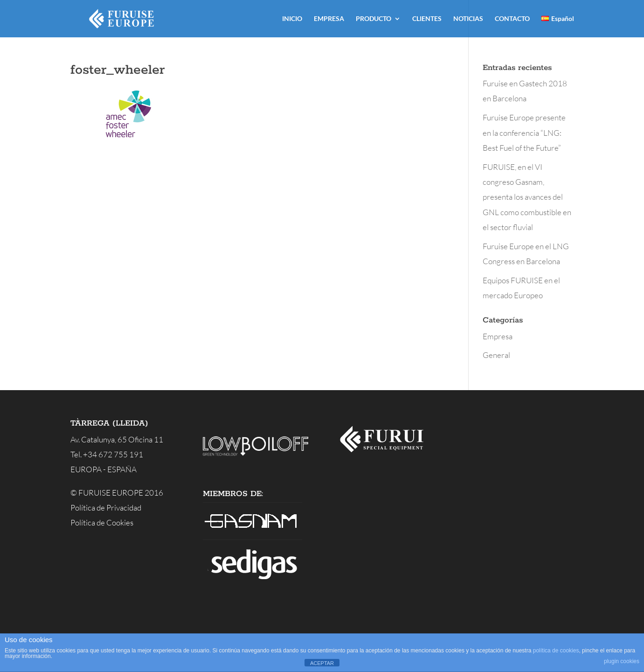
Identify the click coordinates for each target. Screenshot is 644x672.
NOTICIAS (468, 19)
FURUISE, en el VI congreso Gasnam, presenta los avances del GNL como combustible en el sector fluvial (527, 197)
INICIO (292, 19)
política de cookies (556, 651)
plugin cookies (622, 661)
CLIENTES (427, 19)
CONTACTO (512, 19)
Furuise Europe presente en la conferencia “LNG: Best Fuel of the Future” (524, 133)
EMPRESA (329, 19)
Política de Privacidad (106, 507)
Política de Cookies (102, 522)
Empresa (498, 336)
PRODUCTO (374, 19)
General (496, 355)
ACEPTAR (322, 663)
